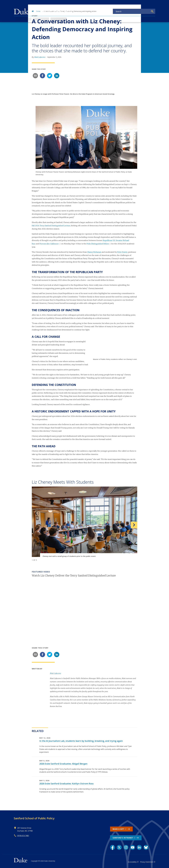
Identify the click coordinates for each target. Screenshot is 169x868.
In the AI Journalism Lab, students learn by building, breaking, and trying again (81, 741)
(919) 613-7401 (23, 836)
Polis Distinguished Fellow (98, 244)
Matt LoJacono (40, 57)
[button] (129, 525)
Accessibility (132, 862)
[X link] (119, 847)
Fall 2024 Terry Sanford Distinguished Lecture (51, 226)
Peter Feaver (122, 252)
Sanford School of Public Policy (34, 818)
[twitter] (50, 76)
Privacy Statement (147, 862)
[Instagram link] (126, 847)
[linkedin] (57, 76)
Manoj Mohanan (94, 252)
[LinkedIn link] (139, 847)
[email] (35, 76)
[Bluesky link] (146, 847)
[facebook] (42, 76)
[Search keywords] (131, 11)
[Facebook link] (113, 847)
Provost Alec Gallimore (49, 244)
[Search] (152, 11)
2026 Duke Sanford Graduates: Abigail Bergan (63, 764)
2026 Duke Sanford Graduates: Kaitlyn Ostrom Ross (66, 784)
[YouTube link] (133, 847)
